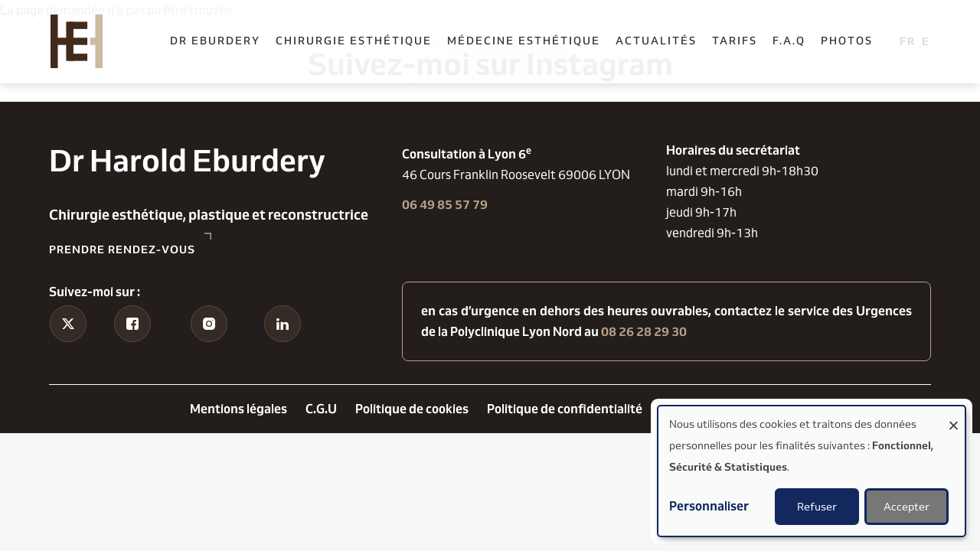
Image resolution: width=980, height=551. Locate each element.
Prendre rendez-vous (122, 249)
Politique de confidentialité (565, 409)
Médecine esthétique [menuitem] (524, 41)
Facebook (132, 349)
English (930, 41)
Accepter (906, 507)
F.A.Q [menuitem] (789, 41)
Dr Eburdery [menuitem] (215, 41)
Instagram (209, 349)
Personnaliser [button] (709, 506)
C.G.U (321, 409)
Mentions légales (238, 409)
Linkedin (282, 349)
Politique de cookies (412, 409)
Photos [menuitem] (847, 41)
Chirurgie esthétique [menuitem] (354, 41)
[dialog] (812, 471)
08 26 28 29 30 (644, 332)
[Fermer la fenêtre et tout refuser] (953, 416)
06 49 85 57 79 (445, 205)
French (908, 41)
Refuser (817, 507)
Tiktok (68, 349)
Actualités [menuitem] (656, 41)
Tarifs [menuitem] (735, 41)
